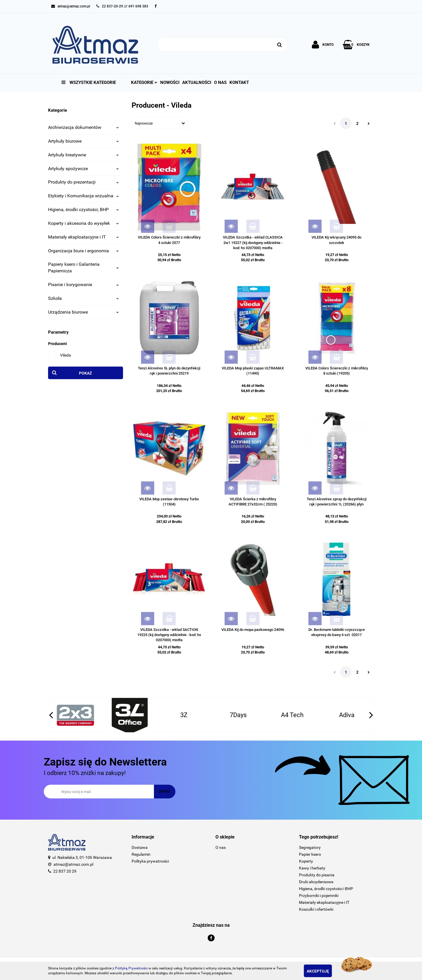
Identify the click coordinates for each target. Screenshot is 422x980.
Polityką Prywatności (131, 968)
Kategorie (144, 82)
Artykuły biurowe (84, 141)
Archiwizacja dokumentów (84, 127)
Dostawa (140, 847)
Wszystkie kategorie (89, 82)
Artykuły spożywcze (84, 169)
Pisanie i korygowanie (84, 285)
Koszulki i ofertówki (316, 909)
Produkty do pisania (317, 875)
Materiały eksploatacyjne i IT (84, 237)
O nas (220, 82)
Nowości (170, 82)
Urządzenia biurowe (84, 312)
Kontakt (239, 82)
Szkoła (84, 298)
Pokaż (86, 373)
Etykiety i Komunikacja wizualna (84, 196)
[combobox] (160, 123)
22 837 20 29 (65, 871)
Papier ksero (310, 854)
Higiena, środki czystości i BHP (326, 889)
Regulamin (141, 854)
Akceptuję (324, 971)
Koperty (306, 861)
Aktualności (197, 82)
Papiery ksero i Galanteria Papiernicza (84, 267)
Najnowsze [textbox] (144, 123)
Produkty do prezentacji (84, 182)
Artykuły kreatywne (84, 155)
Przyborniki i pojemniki (319, 896)
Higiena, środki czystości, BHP (84, 209)
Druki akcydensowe (316, 882)
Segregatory (310, 847)
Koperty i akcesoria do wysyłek (84, 223)
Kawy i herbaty (312, 868)
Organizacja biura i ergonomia (84, 251)
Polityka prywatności (150, 861)
